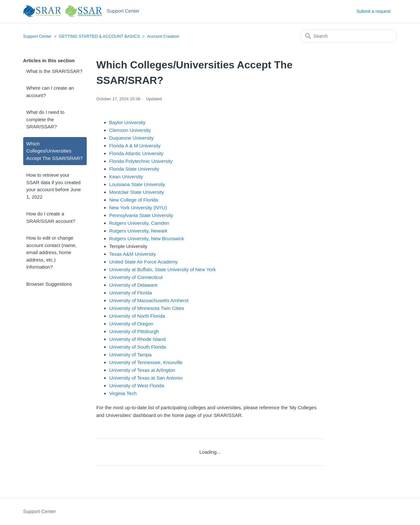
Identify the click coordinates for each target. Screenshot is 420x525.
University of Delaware (133, 285)
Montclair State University (137, 192)
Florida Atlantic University (136, 153)
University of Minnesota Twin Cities (147, 308)
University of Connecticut (136, 277)
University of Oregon (131, 324)
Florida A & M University (135, 146)
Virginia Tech (123, 393)
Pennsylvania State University (141, 215)
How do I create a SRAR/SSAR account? (51, 217)
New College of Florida (134, 200)
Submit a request (374, 11)
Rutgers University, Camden (139, 223)
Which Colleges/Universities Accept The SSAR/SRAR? (55, 151)
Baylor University (127, 122)
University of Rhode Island (137, 339)
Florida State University (134, 169)
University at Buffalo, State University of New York (163, 269)
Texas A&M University (133, 254)
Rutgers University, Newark (138, 231)
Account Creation (163, 36)
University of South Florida (138, 347)
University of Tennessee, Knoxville (146, 362)
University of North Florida (137, 316)
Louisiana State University (137, 184)
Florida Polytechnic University (141, 161)
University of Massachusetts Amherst (149, 300)
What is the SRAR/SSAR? (54, 71)
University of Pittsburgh (134, 331)
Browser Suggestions (49, 284)
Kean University (126, 177)
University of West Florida (137, 386)
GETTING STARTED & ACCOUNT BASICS (99, 36)
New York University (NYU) (138, 208)
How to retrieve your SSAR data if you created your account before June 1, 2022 (54, 186)
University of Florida (131, 293)
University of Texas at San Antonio (146, 378)
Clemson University (130, 130)
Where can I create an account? (50, 92)
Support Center (37, 36)
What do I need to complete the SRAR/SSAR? (45, 119)
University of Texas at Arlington (142, 370)
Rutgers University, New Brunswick (147, 238)
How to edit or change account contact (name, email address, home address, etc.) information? (52, 252)
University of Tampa (130, 355)
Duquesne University (132, 138)
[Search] (349, 36)
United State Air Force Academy (144, 262)
